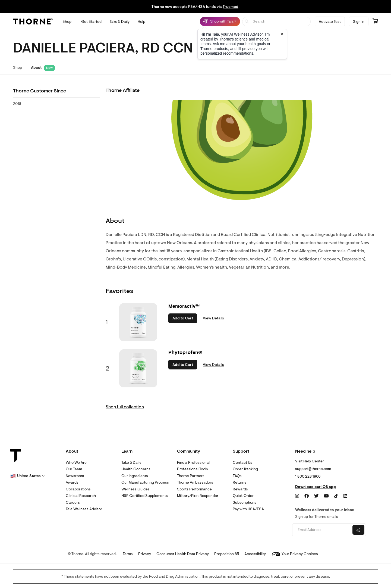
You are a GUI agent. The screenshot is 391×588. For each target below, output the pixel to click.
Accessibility (255, 554)
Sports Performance (194, 489)
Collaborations (78, 489)
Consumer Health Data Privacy (183, 554)
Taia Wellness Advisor (84, 509)
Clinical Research (81, 496)
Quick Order (243, 496)
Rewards (240, 489)
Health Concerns (136, 469)
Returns (239, 482)
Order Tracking (245, 469)
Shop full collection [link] (125, 407)
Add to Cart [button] (183, 318)
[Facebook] (307, 496)
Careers (73, 503)
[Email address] (322, 530)
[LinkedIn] (345, 496)
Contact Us (242, 463)
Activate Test (330, 22)
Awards (72, 482)
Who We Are (76, 463)
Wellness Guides (135, 489)
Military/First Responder (198, 496)
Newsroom (75, 476)
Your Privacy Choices (295, 554)
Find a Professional (193, 463)
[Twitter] (316, 496)
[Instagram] (297, 496)
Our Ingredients (135, 476)
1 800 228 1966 (308, 476)
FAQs (237, 476)
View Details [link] (213, 318)
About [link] (36, 68)
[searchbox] (277, 22)
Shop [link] (18, 68)
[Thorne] (33, 21)
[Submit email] (358, 530)
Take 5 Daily (131, 463)
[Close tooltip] (282, 34)
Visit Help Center (310, 461)
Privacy (145, 554)
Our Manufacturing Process (145, 482)
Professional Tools (193, 469)
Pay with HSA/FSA (248, 509)
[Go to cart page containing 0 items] (375, 21)
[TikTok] (336, 496)
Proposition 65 (227, 554)
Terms (128, 554)
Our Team (74, 469)
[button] (27, 476)
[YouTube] (326, 496)
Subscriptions (245, 503)
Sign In (359, 22)
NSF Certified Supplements (145, 496)
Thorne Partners (191, 476)
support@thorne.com (313, 469)
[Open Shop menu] (67, 22)
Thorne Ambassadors (195, 482)
